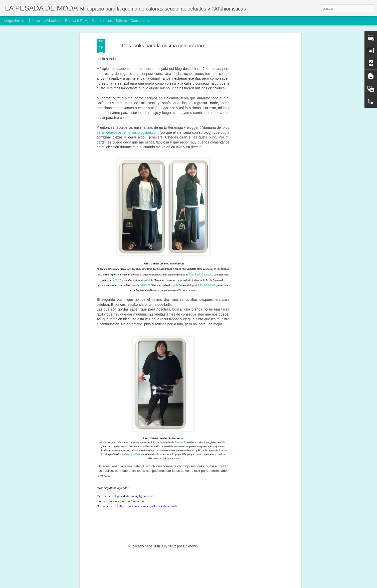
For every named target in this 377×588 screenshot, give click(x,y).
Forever (179, 394)
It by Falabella (132, 406)
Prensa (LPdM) (77, 21)
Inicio (36, 21)
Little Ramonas (207, 237)
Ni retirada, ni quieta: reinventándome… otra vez (181, 526)
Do (173, 237)
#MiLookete (52, 21)
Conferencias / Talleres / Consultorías (121, 21)
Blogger (207, 585)
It (176, 237)
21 (185, 394)
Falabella (145, 237)
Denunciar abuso (223, 585)
